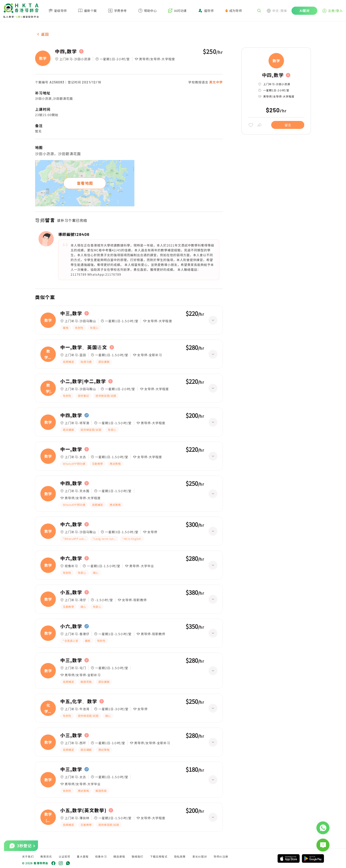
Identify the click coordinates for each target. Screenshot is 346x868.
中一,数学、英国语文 (84, 347)
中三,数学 (71, 313)
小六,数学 (71, 626)
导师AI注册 (221, 856)
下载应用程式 (159, 856)
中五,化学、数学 (79, 701)
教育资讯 (46, 856)
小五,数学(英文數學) (83, 810)
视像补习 (101, 856)
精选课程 (119, 856)
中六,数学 (71, 524)
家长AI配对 (200, 856)
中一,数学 (71, 449)
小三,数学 (71, 735)
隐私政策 (180, 856)
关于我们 (28, 856)
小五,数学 (71, 592)
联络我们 (138, 856)
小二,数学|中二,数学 (83, 381)
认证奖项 (65, 856)
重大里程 (83, 856)
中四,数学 (66, 51)
